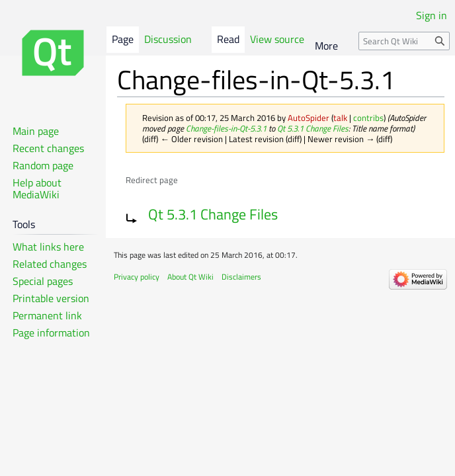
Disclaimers (241, 277)
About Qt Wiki (190, 277)
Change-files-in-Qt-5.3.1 (226, 128)
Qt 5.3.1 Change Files (313, 128)
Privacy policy (137, 277)
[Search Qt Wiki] (404, 41)
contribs (368, 118)
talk (340, 118)
